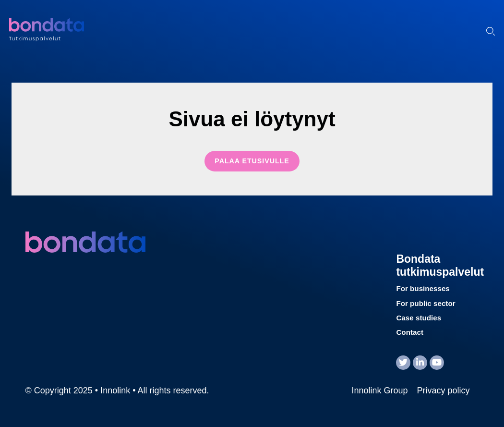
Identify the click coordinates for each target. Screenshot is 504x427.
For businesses (423, 288)
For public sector (426, 303)
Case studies (419, 318)
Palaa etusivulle (252, 161)
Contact (410, 332)
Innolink (69, 30)
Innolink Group (379, 390)
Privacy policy (443, 390)
